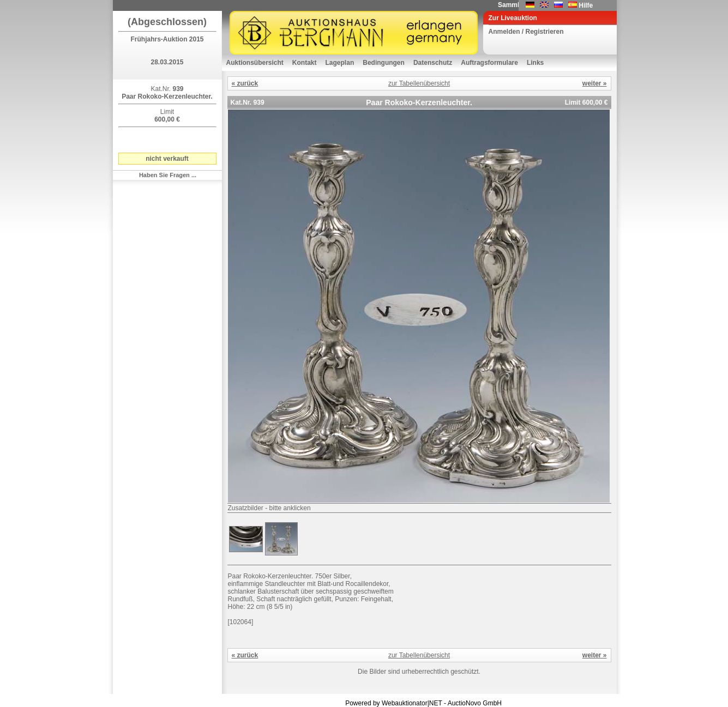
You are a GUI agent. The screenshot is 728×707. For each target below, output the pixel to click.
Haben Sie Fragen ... (168, 175)
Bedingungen (384, 63)
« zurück (245, 83)
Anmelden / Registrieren (526, 32)
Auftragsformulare (489, 63)
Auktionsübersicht (255, 63)
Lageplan (340, 63)
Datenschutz (433, 63)
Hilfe (586, 5)
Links (535, 63)
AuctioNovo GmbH (475, 703)
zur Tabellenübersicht (419, 83)
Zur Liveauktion (513, 18)
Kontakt (305, 63)
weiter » (595, 83)
